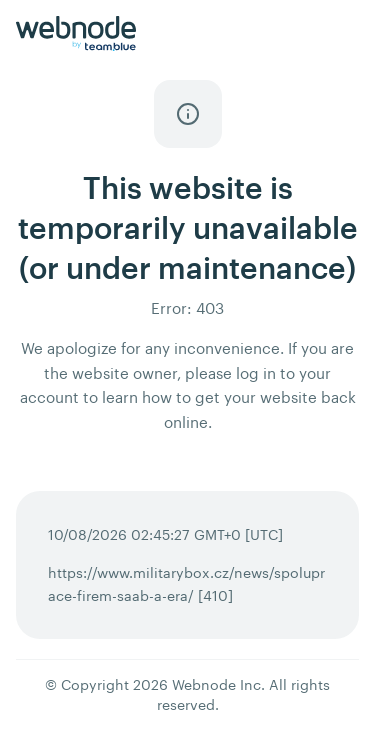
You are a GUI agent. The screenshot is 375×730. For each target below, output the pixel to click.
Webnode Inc (216, 684)
